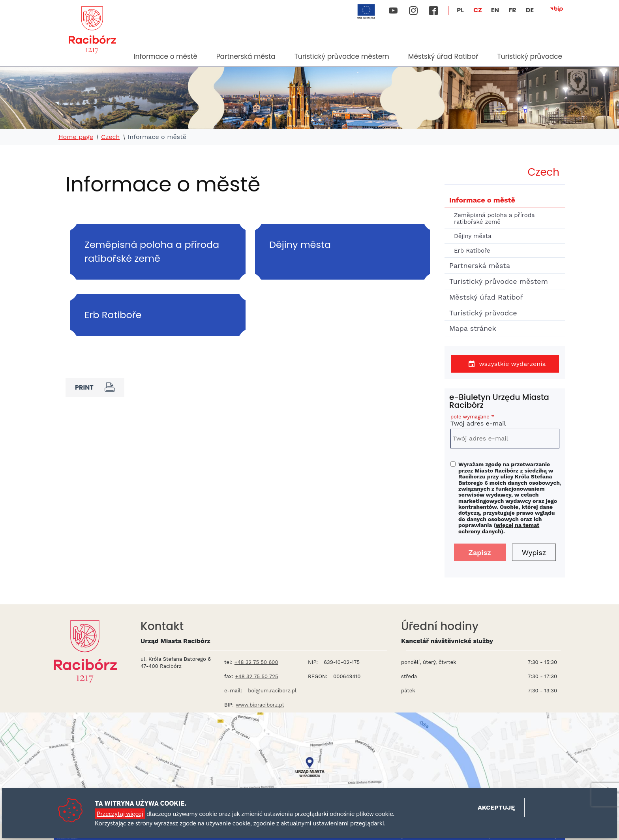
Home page (76, 137)
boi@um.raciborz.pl (272, 691)
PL (460, 10)
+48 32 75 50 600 (256, 662)
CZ (478, 10)
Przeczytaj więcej (120, 813)
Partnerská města (246, 56)
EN (495, 10)
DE (530, 10)
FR (512, 10)
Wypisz (534, 552)
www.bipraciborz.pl (260, 705)
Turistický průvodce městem (342, 56)
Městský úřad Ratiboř (443, 56)
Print (95, 387)
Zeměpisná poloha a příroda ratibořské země (494, 218)
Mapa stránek (473, 328)
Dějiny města (473, 236)
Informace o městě (165, 56)
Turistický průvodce (530, 56)
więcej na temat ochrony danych (499, 528)
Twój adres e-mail (505, 421)
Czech (111, 137)
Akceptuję (496, 807)
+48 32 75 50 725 (257, 676)
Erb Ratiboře (472, 251)
